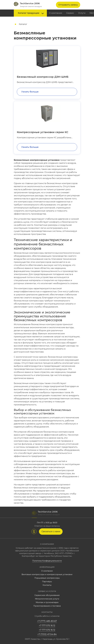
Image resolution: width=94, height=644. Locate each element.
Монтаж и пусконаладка (47, 602)
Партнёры (47, 582)
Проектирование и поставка (47, 606)
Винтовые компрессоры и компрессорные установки (47, 574)
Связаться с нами (51, 531)
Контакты (47, 585)
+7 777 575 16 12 (47, 625)
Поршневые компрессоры (47, 578)
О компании (55, 13)
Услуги (82, 13)
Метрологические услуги (47, 599)
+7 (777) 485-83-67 (47, 621)
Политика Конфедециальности (47, 561)
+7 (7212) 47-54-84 (47, 634)
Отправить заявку (68, 5)
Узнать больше (30, 92)
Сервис (70, 13)
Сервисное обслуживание (47, 595)
